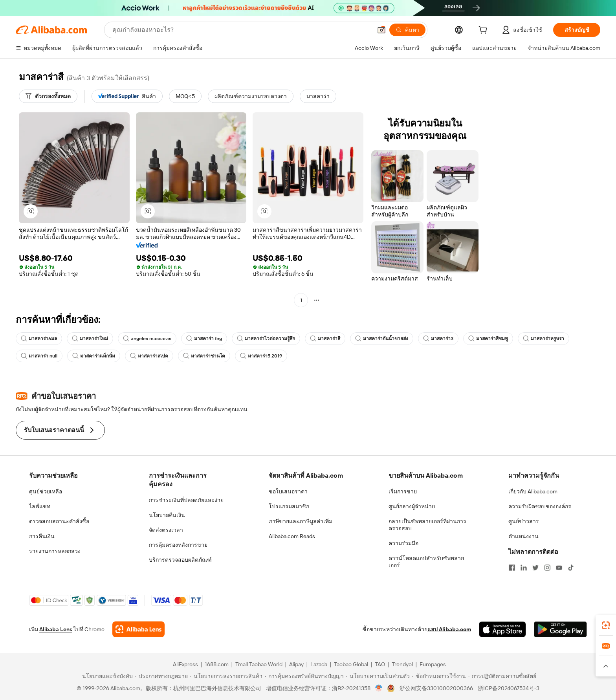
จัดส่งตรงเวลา (166, 530)
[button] (381, 30)
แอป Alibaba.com (449, 629)
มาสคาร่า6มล (39, 339)
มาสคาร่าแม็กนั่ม (94, 356)
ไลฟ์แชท (40, 506)
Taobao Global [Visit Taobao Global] (351, 664)
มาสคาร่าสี (325, 339)
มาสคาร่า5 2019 (261, 356)
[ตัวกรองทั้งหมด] (48, 96)
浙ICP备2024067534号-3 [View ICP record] (509, 688)
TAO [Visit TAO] (380, 664)
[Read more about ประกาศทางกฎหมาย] (161, 676)
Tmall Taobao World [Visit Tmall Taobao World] (259, 664)
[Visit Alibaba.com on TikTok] (571, 568)
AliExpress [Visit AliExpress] (185, 664)
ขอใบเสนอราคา (288, 491)
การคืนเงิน (42, 536)
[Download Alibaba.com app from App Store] (502, 629)
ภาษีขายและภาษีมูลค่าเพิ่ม (301, 521)
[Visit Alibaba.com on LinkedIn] (524, 568)
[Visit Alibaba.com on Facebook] (512, 568)
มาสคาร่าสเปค (149, 356)
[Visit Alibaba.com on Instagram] (547, 568)
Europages (433, 664)
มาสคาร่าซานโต (204, 356)
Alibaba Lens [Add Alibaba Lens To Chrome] (56, 629)
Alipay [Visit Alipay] (296, 664)
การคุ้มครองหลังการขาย (178, 545)
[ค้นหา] (407, 30)
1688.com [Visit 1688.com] (217, 664)
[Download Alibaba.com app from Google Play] (560, 629)
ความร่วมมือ (403, 543)
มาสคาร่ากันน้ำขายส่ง (382, 339)
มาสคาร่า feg (204, 339)
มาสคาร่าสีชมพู (488, 339)
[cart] (484, 31)
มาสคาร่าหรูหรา (544, 339)
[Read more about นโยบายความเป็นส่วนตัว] (378, 676)
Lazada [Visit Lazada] (319, 664)
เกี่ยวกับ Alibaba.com (533, 491)
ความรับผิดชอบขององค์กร (540, 506)
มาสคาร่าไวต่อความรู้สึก (266, 339)
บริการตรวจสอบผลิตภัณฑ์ (180, 560)
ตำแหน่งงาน (523, 536)
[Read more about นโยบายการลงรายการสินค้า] (226, 676)
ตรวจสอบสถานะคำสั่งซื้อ (59, 521)
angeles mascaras (147, 339)
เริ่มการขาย (403, 491)
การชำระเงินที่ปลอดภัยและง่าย (186, 500)
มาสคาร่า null (39, 356)
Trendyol (402, 664)
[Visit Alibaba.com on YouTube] (559, 568)
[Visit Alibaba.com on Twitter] (535, 568)
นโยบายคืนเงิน (167, 515)
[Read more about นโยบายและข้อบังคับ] (106, 676)
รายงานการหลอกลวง (55, 551)
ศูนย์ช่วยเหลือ (46, 491)
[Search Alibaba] (241, 30)
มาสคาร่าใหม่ (90, 339)
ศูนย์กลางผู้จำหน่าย (412, 506)
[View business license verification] (379, 688)
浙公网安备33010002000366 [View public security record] (436, 688)
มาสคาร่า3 (438, 339)
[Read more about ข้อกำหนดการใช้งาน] (439, 676)
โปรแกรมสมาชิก (289, 506)
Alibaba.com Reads (292, 536)
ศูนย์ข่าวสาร (524, 521)
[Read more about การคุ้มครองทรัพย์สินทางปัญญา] (304, 676)
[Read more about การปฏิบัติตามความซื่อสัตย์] (502, 676)
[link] (606, 625)
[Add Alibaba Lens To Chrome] (138, 629)
